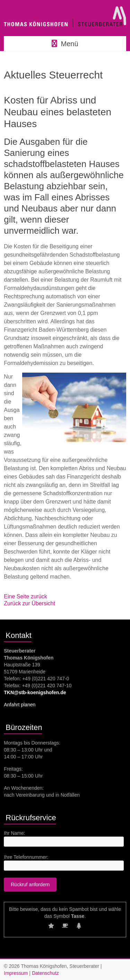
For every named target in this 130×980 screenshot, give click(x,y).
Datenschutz (45, 973)
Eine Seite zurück (25, 596)
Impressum (16, 973)
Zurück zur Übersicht (29, 603)
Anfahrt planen (20, 705)
